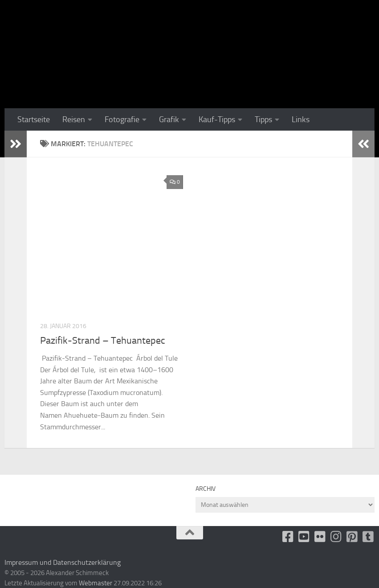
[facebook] (288, 537)
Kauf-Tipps (217, 119)
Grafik (169, 119)
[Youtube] (304, 537)
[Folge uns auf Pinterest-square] (352, 537)
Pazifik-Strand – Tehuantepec (103, 341)
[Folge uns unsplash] (368, 537)
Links (301, 119)
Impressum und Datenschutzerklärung (63, 562)
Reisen (74, 119)
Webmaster (96, 583)
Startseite (34, 119)
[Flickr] (320, 537)
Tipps (263, 119)
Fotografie (122, 119)
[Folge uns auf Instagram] (336, 537)
